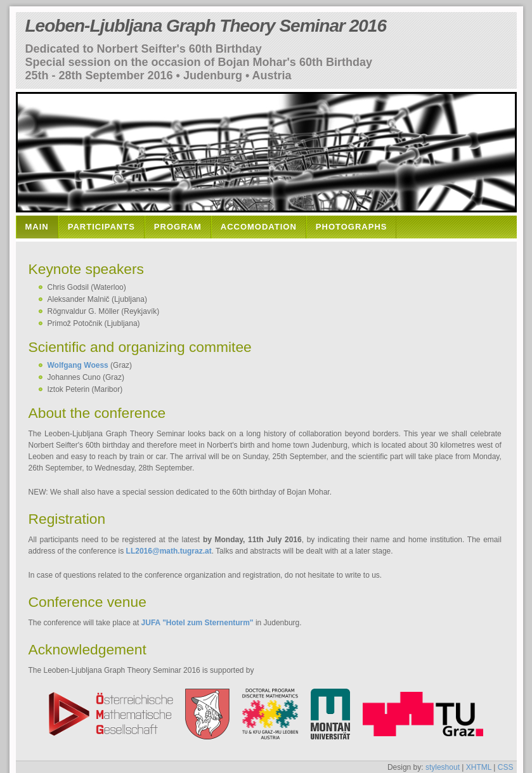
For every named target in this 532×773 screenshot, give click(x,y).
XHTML (479, 767)
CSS (506, 767)
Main (37, 227)
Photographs (352, 227)
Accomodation (259, 227)
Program (178, 227)
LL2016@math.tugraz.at (169, 551)
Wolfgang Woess (78, 365)
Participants (101, 227)
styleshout (443, 767)
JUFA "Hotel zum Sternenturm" (198, 623)
